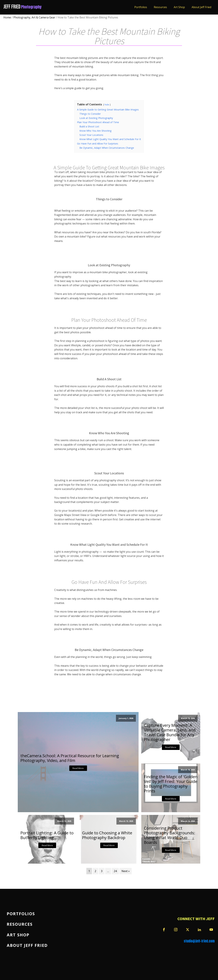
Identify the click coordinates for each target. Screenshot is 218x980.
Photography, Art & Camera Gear (34, 17)
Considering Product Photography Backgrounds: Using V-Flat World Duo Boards (170, 835)
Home (7, 17)
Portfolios (141, 7)
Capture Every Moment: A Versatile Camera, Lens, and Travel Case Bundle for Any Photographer (170, 732)
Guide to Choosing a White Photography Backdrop (107, 835)
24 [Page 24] (115, 871)
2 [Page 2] (95, 871)
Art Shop (179, 7)
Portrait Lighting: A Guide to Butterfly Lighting (47, 835)
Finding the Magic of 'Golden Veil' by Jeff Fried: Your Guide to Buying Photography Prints (171, 784)
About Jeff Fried (201, 7)
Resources (160, 7)
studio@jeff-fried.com (199, 941)
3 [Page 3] (102, 871)
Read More (78, 768)
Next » (126, 871)
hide (107, 105)
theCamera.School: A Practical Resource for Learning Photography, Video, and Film (70, 758)
